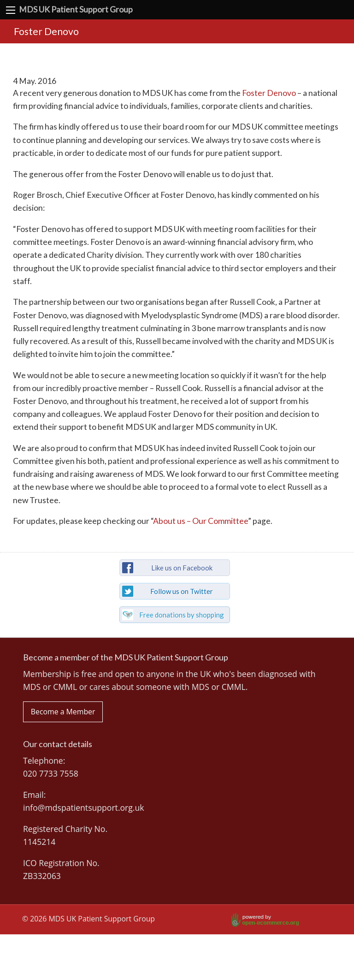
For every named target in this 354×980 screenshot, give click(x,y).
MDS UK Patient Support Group (76, 9)
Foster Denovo (269, 93)
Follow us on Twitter (182, 591)
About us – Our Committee (201, 521)
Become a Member (63, 712)
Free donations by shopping (182, 615)
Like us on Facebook (182, 568)
